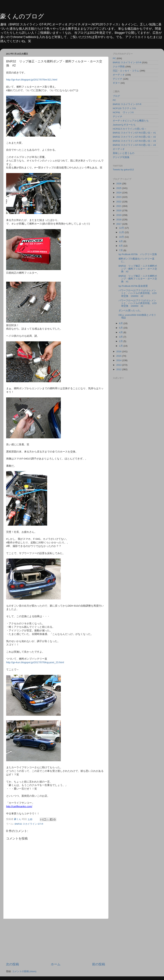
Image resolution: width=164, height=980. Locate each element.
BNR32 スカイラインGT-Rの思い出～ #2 (134, 137)
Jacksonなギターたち (124, 125)
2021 (119, 206)
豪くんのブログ (22, 16)
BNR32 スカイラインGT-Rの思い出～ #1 (134, 133)
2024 (119, 193)
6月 (121, 323)
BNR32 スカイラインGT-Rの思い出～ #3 (134, 141)
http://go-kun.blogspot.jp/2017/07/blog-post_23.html (35, 662)
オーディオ (119, 75)
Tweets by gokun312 (123, 170)
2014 (119, 360)
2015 (119, 356)
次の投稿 (12, 964)
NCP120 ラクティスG (124, 108)
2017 (119, 224)
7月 (121, 250)
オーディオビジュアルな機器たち (131, 121)
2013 (119, 365)
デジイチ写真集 (121, 157)
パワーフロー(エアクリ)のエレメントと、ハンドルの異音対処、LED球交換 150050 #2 (138, 293)
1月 (121, 346)
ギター (116, 83)
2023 (119, 197)
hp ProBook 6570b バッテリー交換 (138, 254)
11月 (122, 232)
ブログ (116, 96)
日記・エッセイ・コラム (126, 71)
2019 (119, 215)
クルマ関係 (119, 67)
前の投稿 (99, 964)
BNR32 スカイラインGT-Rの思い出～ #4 (134, 145)
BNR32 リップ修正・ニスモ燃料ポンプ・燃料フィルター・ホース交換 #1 (138, 279)
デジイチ (118, 79)
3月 (121, 337)
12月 (122, 228)
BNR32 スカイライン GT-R (29, 824)
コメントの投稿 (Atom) (24, 971)
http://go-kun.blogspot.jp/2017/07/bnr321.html (32, 80)
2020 (119, 210)
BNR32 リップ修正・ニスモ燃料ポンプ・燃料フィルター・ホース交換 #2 (138, 269)
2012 (119, 369)
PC (114, 58)
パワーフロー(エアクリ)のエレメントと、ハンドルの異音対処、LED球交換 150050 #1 (138, 303)
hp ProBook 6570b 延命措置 (133, 286)
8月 (121, 246)
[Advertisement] (56, 940)
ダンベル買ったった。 (131, 311)
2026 (119, 184)
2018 (119, 220)
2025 (119, 188)
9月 (121, 241)
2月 (121, 341)
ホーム (56, 964)
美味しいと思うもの (124, 153)
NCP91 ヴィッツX (123, 112)
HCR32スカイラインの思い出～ (130, 129)
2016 (119, 351)
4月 (121, 332)
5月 (121, 328)
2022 (119, 202)
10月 (122, 237)
